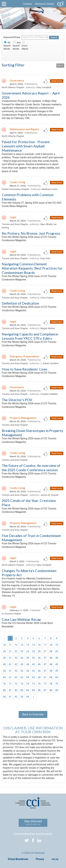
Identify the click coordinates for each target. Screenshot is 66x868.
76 (39, 684)
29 (57, 651)
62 (16, 677)
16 (39, 645)
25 (33, 651)
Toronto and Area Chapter (15, 224)
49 (57, 664)
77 (45, 684)
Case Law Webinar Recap (21, 619)
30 (4, 658)
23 (22, 651)
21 (10, 651)
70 (4, 684)
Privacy (40, 859)
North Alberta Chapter (13, 87)
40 (4, 664)
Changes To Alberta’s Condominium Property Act (29, 573)
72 (16, 684)
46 (39, 664)
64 (28, 677)
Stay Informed (33, 823)
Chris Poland (47, 298)
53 (22, 671)
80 (4, 690)
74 (28, 684)
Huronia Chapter (13, 614)
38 (51, 658)
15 (33, 645)
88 (51, 690)
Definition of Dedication (20, 303)
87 (45, 690)
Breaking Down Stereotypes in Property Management (32, 433)
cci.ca (55, 859)
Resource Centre (45, 4)
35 (33, 658)
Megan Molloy (48, 328)
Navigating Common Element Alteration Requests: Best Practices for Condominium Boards (32, 268)
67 (45, 677)
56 (39, 671)
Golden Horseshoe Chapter (15, 189)
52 (16, 671)
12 (16, 645)
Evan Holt (45, 258)
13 (22, 645)
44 (28, 664)
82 (16, 690)
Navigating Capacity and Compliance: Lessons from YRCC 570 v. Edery (30, 336)
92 (16, 697)
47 (45, 664)
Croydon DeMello (49, 394)
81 (10, 690)
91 (10, 697)
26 (39, 651)
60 (4, 677)
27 (45, 651)
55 (33, 671)
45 (33, 664)
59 (57, 671)
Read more (57, 81)
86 (39, 690)
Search (54, 38)
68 (51, 677)
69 (57, 677)
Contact (27, 4)
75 (33, 684)
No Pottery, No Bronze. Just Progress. (31, 233)
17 (45, 645)
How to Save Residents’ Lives (25, 369)
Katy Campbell (44, 87)
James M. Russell (49, 495)
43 (22, 664)
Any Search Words (17, 46)
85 (33, 690)
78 (51, 684)
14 (28, 645)
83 (22, 690)
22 (16, 651)
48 (51, 664)
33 (22, 658)
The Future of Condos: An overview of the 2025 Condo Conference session (31, 468)
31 (10, 658)
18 (51, 645)
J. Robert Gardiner (50, 363)
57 (45, 671)
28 (51, 651)
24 (28, 651)
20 (4, 651)
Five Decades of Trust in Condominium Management (31, 538)
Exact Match (25, 46)
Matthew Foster (50, 189)
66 (39, 677)
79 (57, 684)
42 (16, 664)
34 (28, 658)
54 (28, 671)
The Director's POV (17, 400)
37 (45, 658)
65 (33, 677)
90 (4, 697)
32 (16, 658)
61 (10, 677)
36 (39, 658)
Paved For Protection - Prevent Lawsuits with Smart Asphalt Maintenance (26, 146)
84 (28, 690)
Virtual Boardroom (18, 859)
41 (10, 664)
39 (57, 658)
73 (22, 684)
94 (28, 697)
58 (51, 671)
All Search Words (7, 46)
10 (4, 645)
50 (4, 671)
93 (22, 697)
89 (57, 690)
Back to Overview (33, 714)
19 (57, 645)
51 (10, 671)
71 (10, 684)
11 (10, 645)
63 (22, 677)
